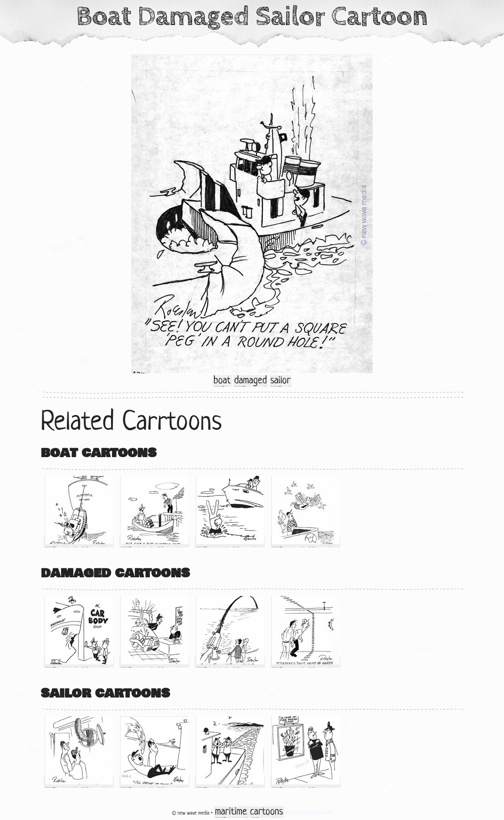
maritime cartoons (249, 812)
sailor (281, 381)
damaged (250, 381)
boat (222, 381)
